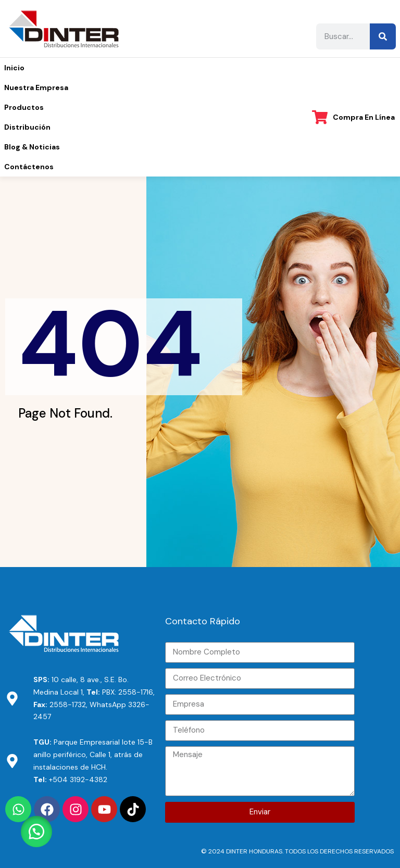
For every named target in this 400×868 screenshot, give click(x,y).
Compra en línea (364, 117)
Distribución (27, 127)
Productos (24, 107)
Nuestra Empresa (36, 87)
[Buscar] (383, 36)
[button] (36, 832)
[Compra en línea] (320, 117)
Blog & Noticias (32, 147)
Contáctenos (29, 167)
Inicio (14, 68)
